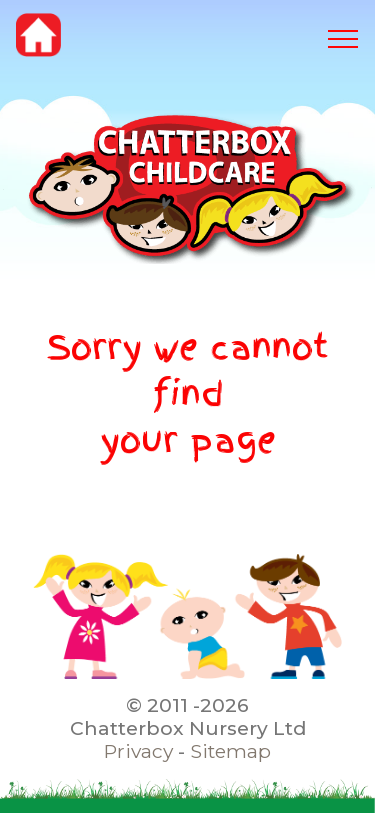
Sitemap (230, 751)
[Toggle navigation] (343, 39)
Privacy (138, 751)
